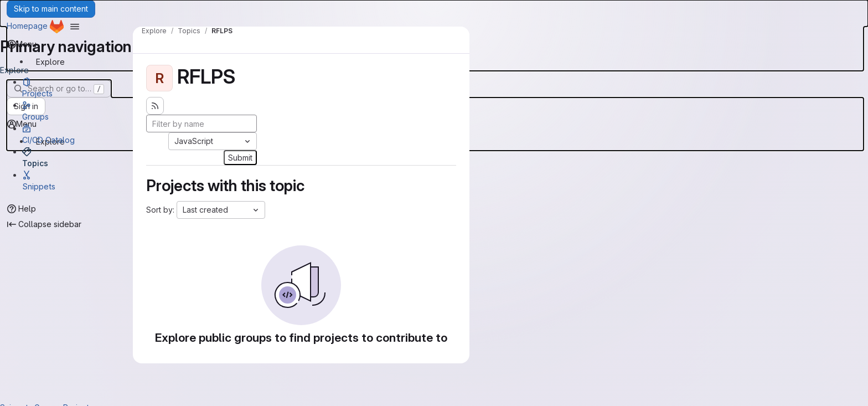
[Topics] (77, 157)
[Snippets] (77, 181)
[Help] (22, 209)
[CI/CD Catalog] (77, 134)
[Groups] (77, 111)
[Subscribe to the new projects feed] (155, 106)
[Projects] (77, 88)
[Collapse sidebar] (44, 224)
